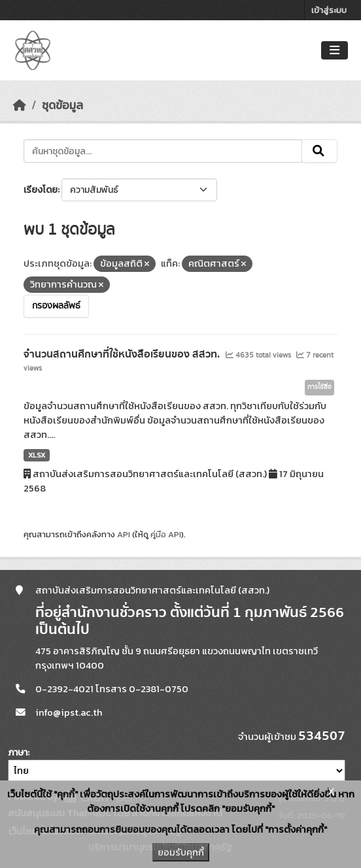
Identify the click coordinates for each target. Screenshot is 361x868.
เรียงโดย (41, 190)
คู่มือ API (166, 534)
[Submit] (319, 151)
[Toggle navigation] (335, 51)
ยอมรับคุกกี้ (181, 852)
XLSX (37, 455)
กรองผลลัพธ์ (56, 306)
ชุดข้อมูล (62, 105)
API (124, 534)
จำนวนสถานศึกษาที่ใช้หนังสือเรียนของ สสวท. (123, 354)
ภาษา (18, 753)
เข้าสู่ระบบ (329, 10)
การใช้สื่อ (319, 387)
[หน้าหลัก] (20, 105)
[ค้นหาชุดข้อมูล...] (163, 151)
